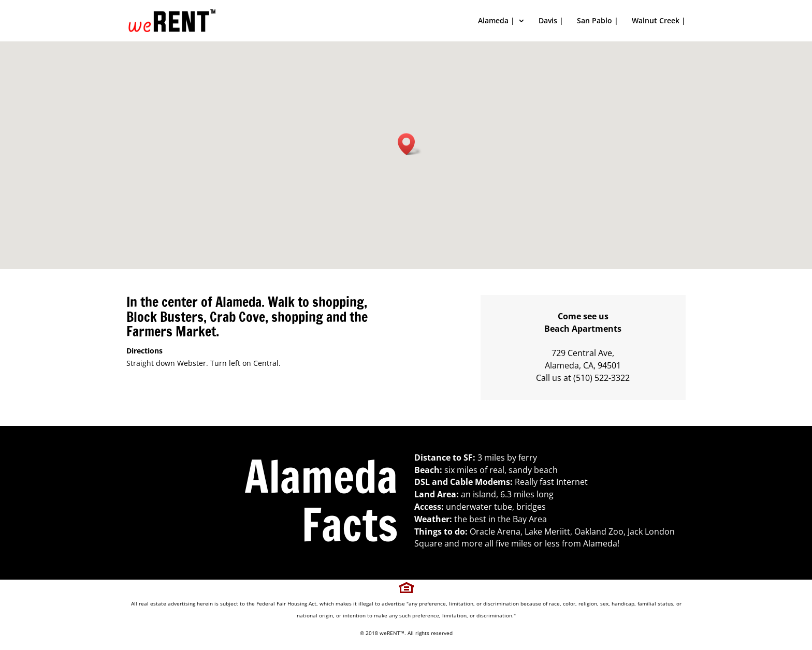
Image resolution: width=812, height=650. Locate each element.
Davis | (551, 21)
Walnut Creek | (659, 21)
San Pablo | (598, 21)
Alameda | (496, 21)
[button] (410, 144)
